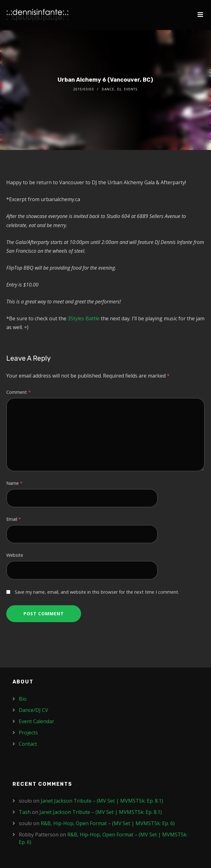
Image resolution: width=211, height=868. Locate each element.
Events (131, 89)
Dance (108, 89)
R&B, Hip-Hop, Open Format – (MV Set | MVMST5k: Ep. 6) (108, 823)
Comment (18, 392)
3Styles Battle (84, 318)
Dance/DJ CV (33, 710)
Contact (28, 744)
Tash (25, 812)
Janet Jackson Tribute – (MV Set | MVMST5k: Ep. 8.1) (102, 801)
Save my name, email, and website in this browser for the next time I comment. (97, 592)
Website (15, 555)
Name (14, 483)
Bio (23, 699)
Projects (28, 733)
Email (14, 519)
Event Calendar (36, 721)
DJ (119, 89)
